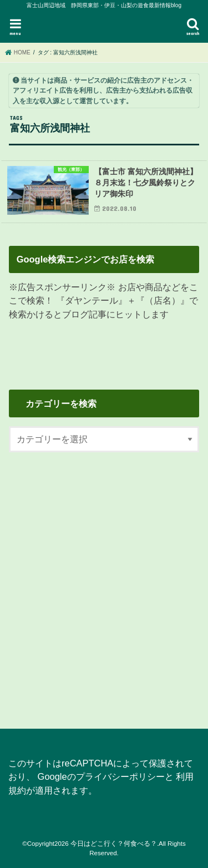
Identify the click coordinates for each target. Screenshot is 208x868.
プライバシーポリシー (120, 776)
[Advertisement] (104, 584)
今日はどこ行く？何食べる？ (114, 844)
